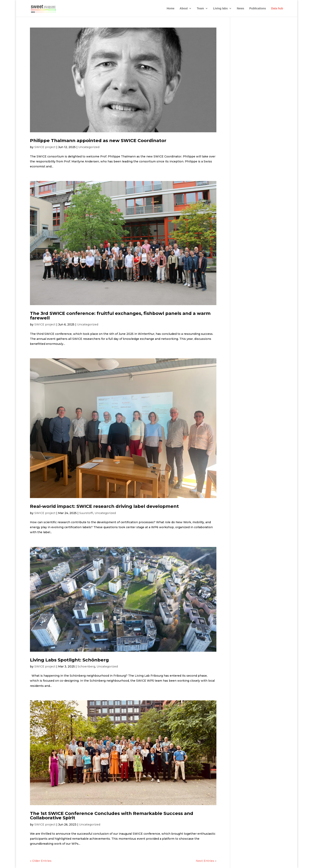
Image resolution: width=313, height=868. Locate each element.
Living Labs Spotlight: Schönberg (69, 660)
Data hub (277, 8)
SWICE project (45, 147)
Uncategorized (89, 147)
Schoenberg (86, 666)
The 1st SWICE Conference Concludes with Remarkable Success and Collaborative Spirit (112, 816)
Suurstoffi (86, 513)
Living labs (220, 8)
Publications (258, 8)
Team (200, 8)
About (184, 8)
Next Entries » (206, 861)
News (241, 8)
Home (171, 8)
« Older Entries (41, 861)
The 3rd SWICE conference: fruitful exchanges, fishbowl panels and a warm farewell (120, 316)
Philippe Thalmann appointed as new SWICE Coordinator (98, 140)
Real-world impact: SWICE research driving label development (104, 506)
